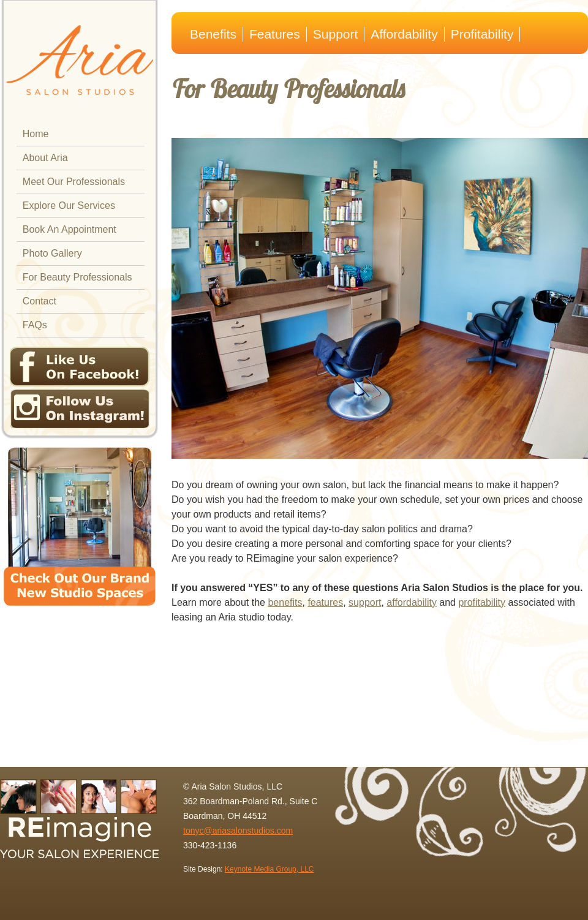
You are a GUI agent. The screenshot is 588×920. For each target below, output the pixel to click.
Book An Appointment (70, 229)
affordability (412, 602)
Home (36, 134)
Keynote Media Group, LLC (269, 869)
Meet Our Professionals (74, 182)
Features (275, 34)
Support (336, 34)
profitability (481, 602)
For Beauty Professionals (77, 277)
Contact (40, 301)
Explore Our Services (69, 205)
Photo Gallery (52, 253)
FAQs (35, 325)
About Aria (45, 158)
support (365, 602)
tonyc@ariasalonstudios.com (238, 831)
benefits (285, 602)
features (325, 602)
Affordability (404, 34)
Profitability (482, 34)
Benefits (213, 34)
